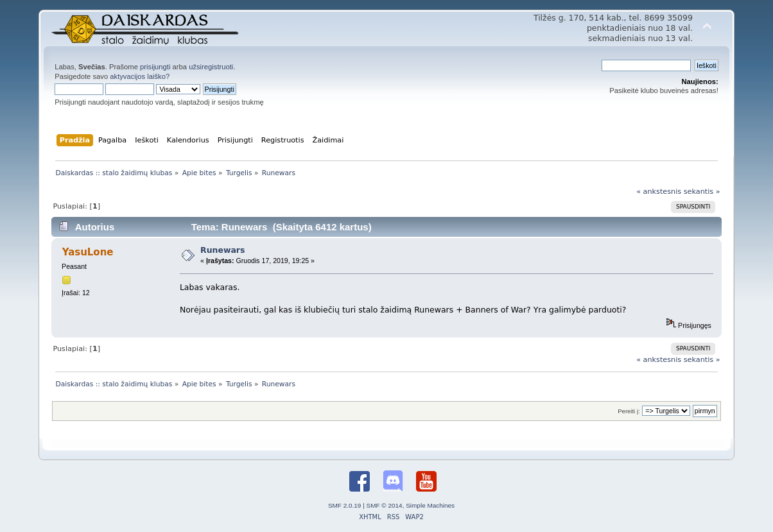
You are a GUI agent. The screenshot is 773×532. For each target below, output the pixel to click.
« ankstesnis (659, 192)
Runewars (222, 250)
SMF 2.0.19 (345, 505)
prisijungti (155, 67)
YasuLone (88, 252)
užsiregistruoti (211, 67)
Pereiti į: (629, 411)
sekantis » (702, 192)
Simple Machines (430, 505)
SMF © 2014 (385, 505)
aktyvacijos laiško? (140, 76)
